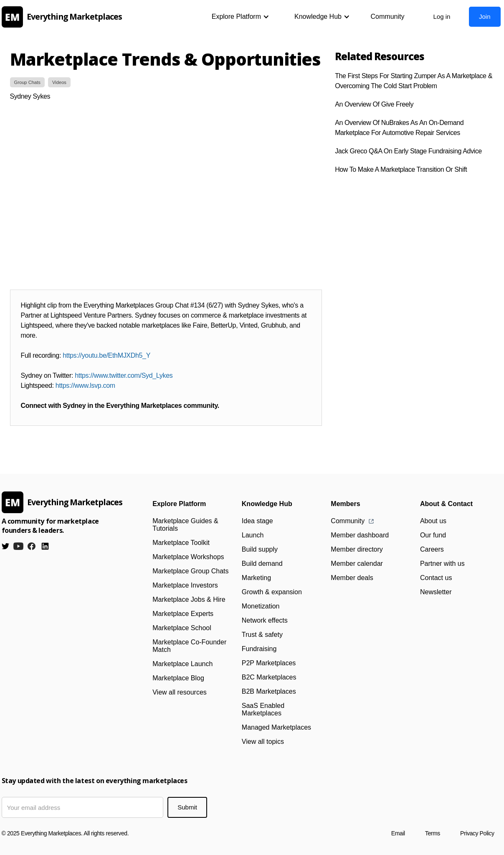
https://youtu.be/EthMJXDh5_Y (106, 355)
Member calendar (357, 564)
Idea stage (257, 521)
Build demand (262, 564)
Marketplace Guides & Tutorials (185, 525)
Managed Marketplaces (276, 727)
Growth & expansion (272, 592)
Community (388, 17)
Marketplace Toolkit (181, 543)
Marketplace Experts (183, 614)
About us (433, 521)
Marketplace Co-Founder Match (189, 646)
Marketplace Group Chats (190, 571)
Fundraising (259, 649)
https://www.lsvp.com (85, 386)
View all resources (180, 692)
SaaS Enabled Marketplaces (263, 709)
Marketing (256, 578)
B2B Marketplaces (269, 691)
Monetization (261, 606)
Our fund (433, 535)
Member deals (352, 578)
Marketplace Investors (185, 585)
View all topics (263, 742)
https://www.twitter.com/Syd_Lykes (124, 375)
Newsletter (436, 592)
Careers (432, 549)
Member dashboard (360, 535)
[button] (241, 17)
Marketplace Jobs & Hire (189, 599)
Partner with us (442, 564)
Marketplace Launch (182, 664)
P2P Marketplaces (269, 663)
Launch (253, 535)
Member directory (357, 549)
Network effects (265, 620)
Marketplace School (182, 628)
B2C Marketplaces (269, 677)
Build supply (260, 549)
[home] (64, 17)
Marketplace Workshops (188, 557)
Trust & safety (262, 635)
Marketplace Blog (178, 678)
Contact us (436, 578)
